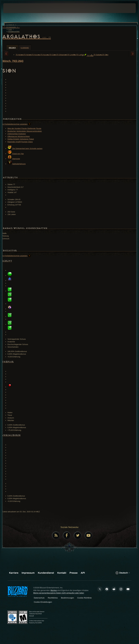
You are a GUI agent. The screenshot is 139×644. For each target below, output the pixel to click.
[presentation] (11, 8)
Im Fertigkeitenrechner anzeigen (16, 124)
